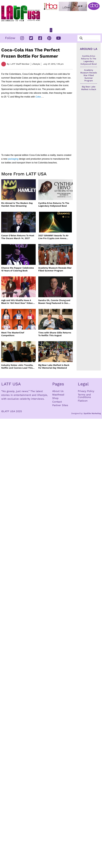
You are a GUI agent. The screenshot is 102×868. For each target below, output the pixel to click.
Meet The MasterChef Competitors (13, 334)
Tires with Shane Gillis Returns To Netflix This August (55, 334)
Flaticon (83, 401)
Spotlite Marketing (92, 413)
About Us (58, 391)
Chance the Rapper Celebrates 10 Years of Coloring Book (18, 269)
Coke (38, 97)
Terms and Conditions (84, 396)
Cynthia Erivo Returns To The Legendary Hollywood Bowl (54, 204)
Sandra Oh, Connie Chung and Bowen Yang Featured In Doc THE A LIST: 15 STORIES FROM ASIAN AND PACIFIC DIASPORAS (55, 302)
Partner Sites (60, 405)
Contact (57, 402)
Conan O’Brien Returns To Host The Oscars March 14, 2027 (18, 237)
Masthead (58, 395)
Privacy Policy (86, 391)
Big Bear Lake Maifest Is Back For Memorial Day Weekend (54, 366)
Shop (55, 398)
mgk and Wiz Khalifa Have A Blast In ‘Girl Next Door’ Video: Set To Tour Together (17, 302)
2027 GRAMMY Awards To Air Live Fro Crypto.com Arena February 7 (53, 237)
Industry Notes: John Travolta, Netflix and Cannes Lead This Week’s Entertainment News (17, 367)
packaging (13, 159)
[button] (51, 30)
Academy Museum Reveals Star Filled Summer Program (55, 269)
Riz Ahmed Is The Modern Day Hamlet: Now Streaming (17, 204)
